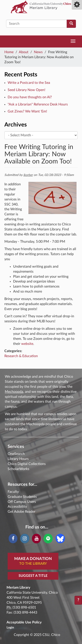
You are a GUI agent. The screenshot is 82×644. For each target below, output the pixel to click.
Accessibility (17, 507)
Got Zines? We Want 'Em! (27, 111)
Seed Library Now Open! (26, 90)
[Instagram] (25, 539)
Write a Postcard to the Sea (29, 83)
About (24, 52)
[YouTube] (36, 539)
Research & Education (21, 356)
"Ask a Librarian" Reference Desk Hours (38, 104)
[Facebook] (13, 539)
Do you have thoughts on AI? (30, 97)
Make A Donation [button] (33, 562)
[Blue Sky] (60, 538)
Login (10, 628)
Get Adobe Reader (22, 512)
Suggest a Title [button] (33, 576)
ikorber (28, 175)
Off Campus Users (22, 502)
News (38, 52)
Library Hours (18, 459)
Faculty (13, 492)
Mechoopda (14, 392)
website (27, 344)
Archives (16, 125)
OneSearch (16, 454)
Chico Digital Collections (27, 464)
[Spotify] (48, 539)
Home (9, 52)
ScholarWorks (18, 469)
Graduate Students (22, 497)
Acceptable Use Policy (24, 622)
